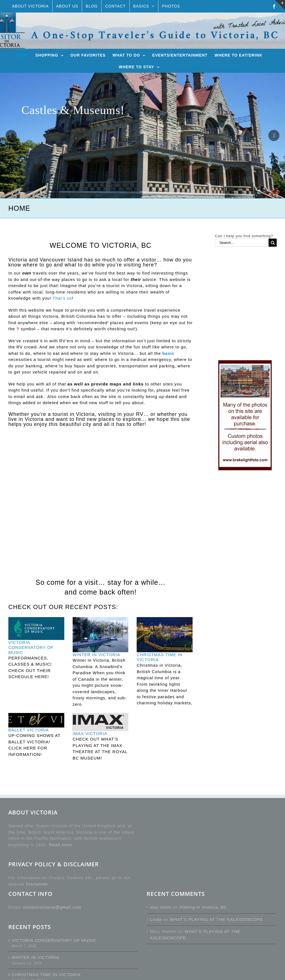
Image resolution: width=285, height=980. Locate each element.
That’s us (62, 298)
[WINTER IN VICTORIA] (101, 635)
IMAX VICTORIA (90, 733)
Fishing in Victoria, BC (203, 907)
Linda (156, 919)
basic (168, 353)
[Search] (273, 243)
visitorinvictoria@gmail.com (52, 907)
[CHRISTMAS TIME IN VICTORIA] (165, 635)
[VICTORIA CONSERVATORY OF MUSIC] (36, 629)
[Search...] (242, 243)
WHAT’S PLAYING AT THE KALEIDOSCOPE (216, 919)
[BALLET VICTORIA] (36, 720)
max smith (161, 907)
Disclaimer (37, 884)
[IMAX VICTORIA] (101, 722)
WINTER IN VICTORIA (96, 655)
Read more (61, 845)
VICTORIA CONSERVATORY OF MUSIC (31, 647)
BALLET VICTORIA (29, 730)
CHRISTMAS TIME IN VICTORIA (46, 975)
